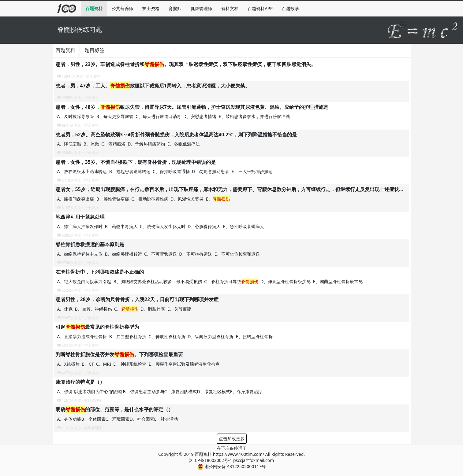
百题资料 (94, 8)
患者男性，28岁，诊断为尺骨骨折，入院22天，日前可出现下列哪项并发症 (137, 299)
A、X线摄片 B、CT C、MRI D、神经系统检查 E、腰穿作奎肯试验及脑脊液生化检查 (139, 364)
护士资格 (151, 8)
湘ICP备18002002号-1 (211, 460)
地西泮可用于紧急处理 (80, 217)
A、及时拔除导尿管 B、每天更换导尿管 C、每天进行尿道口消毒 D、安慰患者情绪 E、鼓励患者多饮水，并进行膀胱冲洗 (174, 116)
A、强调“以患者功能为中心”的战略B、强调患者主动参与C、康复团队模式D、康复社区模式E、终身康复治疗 (160, 391)
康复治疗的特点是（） (80, 382)
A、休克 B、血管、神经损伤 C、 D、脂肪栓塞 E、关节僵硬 (125, 309)
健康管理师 (201, 8)
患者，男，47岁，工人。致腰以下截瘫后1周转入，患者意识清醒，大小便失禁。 (153, 86)
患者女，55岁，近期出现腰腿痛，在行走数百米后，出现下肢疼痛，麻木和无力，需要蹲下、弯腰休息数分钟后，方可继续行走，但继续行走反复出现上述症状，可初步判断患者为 (249, 189)
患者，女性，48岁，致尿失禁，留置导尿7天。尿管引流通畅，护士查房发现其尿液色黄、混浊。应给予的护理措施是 (192, 107)
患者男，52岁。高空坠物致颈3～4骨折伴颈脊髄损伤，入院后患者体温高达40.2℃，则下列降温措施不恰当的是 (176, 135)
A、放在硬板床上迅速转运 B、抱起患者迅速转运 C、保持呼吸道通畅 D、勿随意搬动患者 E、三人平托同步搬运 (166, 171)
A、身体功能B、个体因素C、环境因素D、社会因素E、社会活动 (118, 419)
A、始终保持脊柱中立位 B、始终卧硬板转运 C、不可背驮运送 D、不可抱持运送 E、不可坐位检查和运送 (159, 254)
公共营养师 (122, 8)
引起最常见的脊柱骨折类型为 (97, 327)
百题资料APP (260, 8)
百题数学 (290, 8)
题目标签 (95, 50)
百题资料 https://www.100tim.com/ (229, 454)
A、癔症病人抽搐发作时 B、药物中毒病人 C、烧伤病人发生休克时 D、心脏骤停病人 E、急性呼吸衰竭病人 (161, 226)
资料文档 (230, 8)
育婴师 (175, 8)
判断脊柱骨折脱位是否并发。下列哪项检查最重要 (119, 354)
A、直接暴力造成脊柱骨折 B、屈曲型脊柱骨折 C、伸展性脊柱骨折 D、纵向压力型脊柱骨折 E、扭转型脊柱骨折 (166, 336)
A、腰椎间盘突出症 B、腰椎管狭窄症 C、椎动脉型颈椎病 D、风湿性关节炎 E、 (144, 199)
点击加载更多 (232, 439)
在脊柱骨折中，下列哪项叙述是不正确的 (100, 272)
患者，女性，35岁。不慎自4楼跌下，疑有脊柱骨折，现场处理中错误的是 (136, 162)
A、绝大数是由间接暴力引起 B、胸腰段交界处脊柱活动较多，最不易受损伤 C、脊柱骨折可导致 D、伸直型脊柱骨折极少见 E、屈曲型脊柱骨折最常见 (211, 281)
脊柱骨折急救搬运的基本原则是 (90, 244)
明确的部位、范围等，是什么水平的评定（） (114, 409)
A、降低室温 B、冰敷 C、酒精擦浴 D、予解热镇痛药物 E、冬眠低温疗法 (129, 144)
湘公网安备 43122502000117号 (231, 466)
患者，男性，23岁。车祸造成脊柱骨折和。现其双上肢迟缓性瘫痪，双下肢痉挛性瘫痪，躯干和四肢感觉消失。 (186, 64)
